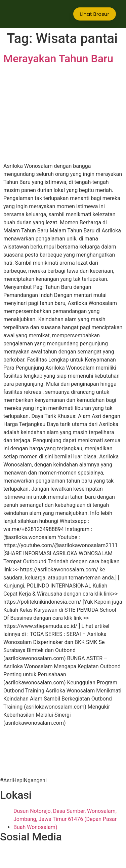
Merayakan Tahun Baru (58, 59)
